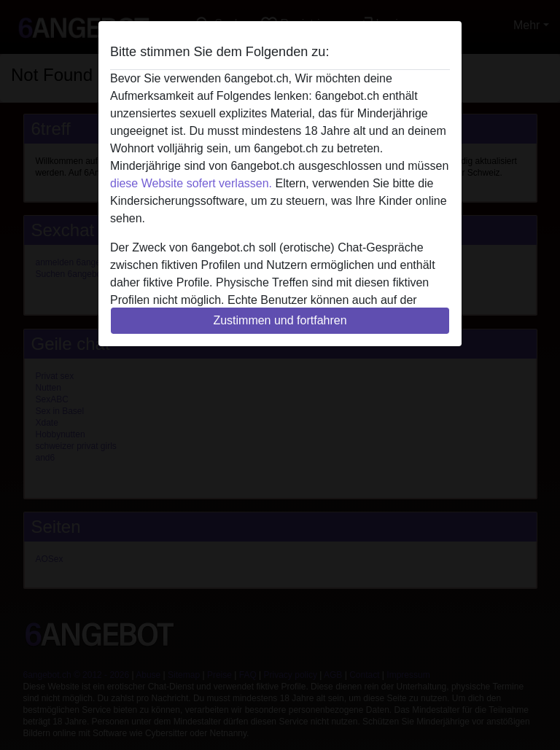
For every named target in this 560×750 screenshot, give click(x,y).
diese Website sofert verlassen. (191, 183)
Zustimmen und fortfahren (280, 320)
